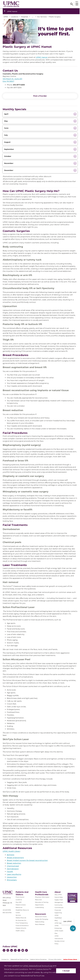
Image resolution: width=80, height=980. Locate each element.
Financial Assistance (22, 925)
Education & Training (42, 902)
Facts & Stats (59, 897)
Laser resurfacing (14, 874)
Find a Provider (40, 96)
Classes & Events (21, 928)
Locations (19, 900)
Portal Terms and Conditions (16, 969)
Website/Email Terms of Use (19, 959)
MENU (77, 2)
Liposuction (12, 877)
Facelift (10, 872)
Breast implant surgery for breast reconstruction (27, 860)
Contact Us (5, 959)
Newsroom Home (41, 917)
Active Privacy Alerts (70, 959)
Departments (39, 905)
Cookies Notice (42, 969)
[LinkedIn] (12, 951)
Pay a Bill (19, 902)
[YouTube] (23, 951)
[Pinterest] (15, 951)
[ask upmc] (73, 928)
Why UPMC (58, 895)
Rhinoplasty (12, 880)
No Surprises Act (21, 920)
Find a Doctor (20, 897)
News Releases (40, 924)
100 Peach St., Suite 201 (13, 79)
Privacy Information (55, 959)
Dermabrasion (13, 869)
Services (18, 915)
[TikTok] (26, 950)
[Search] (72, 4)
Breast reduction (14, 863)
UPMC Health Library (11, 851)
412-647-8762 (7, 910)
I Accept (66, 971)
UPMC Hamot (12, 11)
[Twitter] (19, 950)
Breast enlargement (15, 858)
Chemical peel (13, 866)
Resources (38, 900)
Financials (58, 910)
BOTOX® (11, 855)
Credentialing (39, 907)
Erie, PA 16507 (8, 81)
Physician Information (42, 897)
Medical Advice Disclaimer (38, 959)
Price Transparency (22, 923)
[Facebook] (4, 951)
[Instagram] (8, 951)
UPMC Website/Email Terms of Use (38, 966)
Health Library (20, 931)
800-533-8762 (7, 913)
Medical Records (21, 918)
